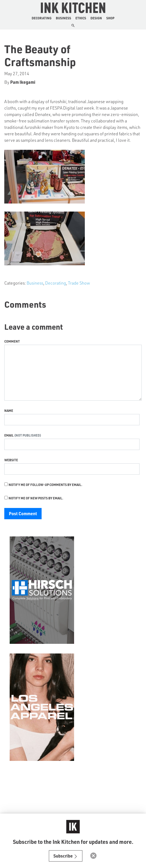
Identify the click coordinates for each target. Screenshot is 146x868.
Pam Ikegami (23, 82)
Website (11, 460)
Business (63, 18)
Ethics (81, 18)
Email (9, 435)
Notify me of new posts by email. (36, 498)
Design (96, 18)
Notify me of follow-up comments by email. (45, 485)
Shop (110, 18)
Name (9, 411)
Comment (12, 341)
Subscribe (66, 856)
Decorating (42, 18)
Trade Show (79, 283)
